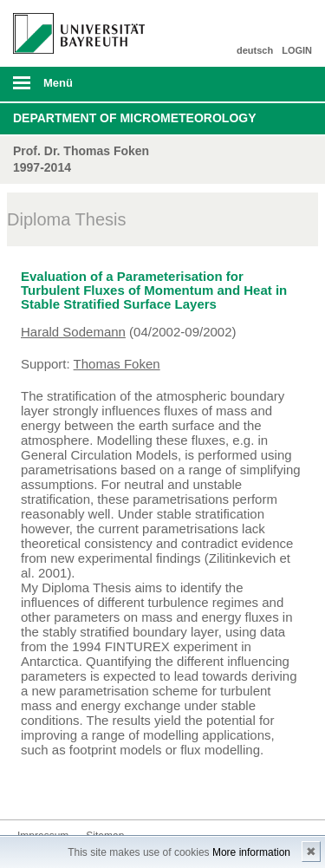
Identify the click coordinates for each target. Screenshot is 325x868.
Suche (283, 84)
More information (251, 852)
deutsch (255, 50)
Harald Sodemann (73, 332)
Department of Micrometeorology (135, 118)
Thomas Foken (117, 364)
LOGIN (297, 50)
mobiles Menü (72, 88)
